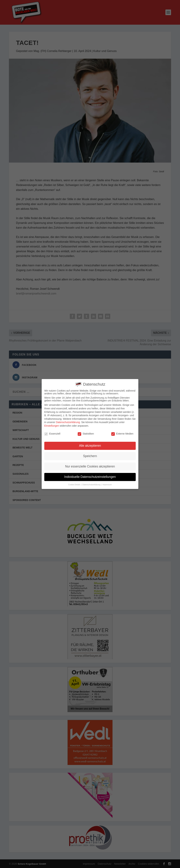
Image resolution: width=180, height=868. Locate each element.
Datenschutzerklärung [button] (92, 484)
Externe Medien (122, 433)
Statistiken (86, 433)
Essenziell (52, 433)
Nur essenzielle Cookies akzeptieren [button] (90, 466)
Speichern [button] (90, 456)
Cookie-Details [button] (74, 484)
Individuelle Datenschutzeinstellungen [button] (90, 476)
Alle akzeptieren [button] (90, 445)
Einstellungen (52, 425)
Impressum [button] (107, 484)
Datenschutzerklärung (68, 422)
